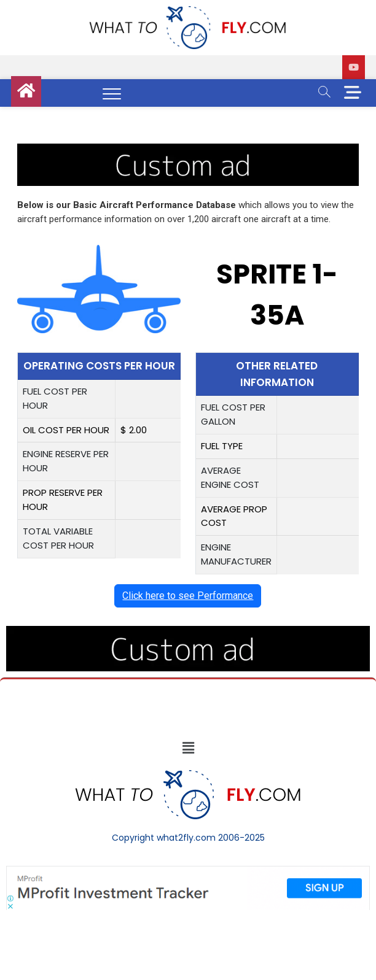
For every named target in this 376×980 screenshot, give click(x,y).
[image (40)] (188, 150)
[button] (188, 749)
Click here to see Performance (188, 596)
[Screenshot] (188, 872)
